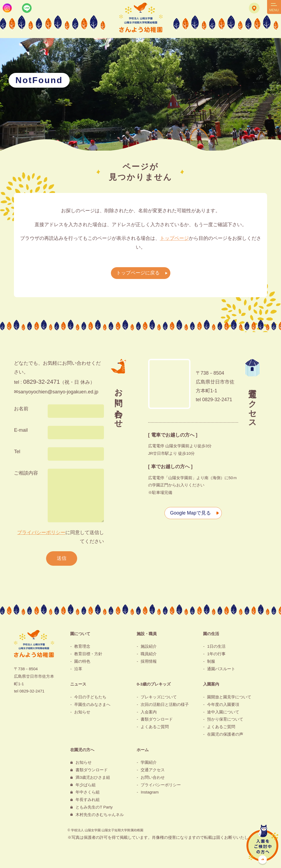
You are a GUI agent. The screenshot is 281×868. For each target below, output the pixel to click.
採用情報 (149, 661)
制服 (211, 661)
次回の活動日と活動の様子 (165, 704)
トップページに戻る (138, 273)
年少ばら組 (86, 785)
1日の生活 (216, 646)
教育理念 (82, 646)
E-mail (21, 430)
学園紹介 (149, 762)
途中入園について (223, 712)
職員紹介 (149, 654)
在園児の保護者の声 (225, 734)
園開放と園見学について (229, 697)
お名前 (21, 409)
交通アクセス (153, 770)
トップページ (174, 238)
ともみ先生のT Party (94, 807)
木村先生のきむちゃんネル (100, 815)
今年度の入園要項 (223, 704)
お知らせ (82, 712)
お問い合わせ (153, 777)
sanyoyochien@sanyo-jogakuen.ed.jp (58, 392)
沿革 (78, 669)
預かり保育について (225, 719)
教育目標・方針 (88, 654)
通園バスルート (221, 669)
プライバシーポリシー (41, 532)
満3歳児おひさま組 (93, 777)
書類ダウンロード (157, 719)
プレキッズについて (159, 697)
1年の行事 (216, 654)
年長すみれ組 (88, 800)
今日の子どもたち (90, 697)
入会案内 (149, 712)
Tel (17, 452)
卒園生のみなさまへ (92, 704)
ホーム (143, 750)
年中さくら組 (88, 792)
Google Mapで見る (190, 513)
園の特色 (82, 661)
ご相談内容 (26, 473)
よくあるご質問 (155, 727)
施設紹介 (149, 646)
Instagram (150, 792)
